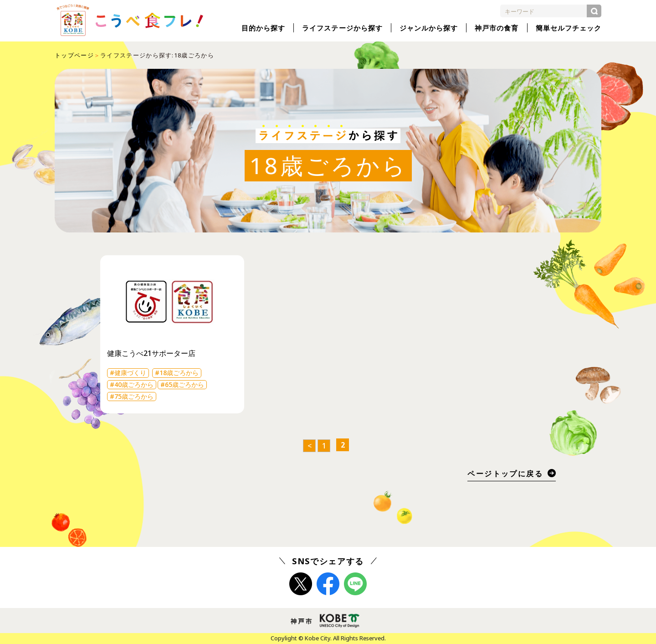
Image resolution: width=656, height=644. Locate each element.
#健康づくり (128, 373)
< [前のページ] (310, 446)
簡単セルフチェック (569, 28)
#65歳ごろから (182, 384)
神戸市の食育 (497, 28)
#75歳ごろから (132, 396)
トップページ (74, 55)
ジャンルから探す (429, 28)
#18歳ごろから (177, 373)
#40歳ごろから (132, 384)
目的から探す (263, 28)
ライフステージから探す (342, 28)
